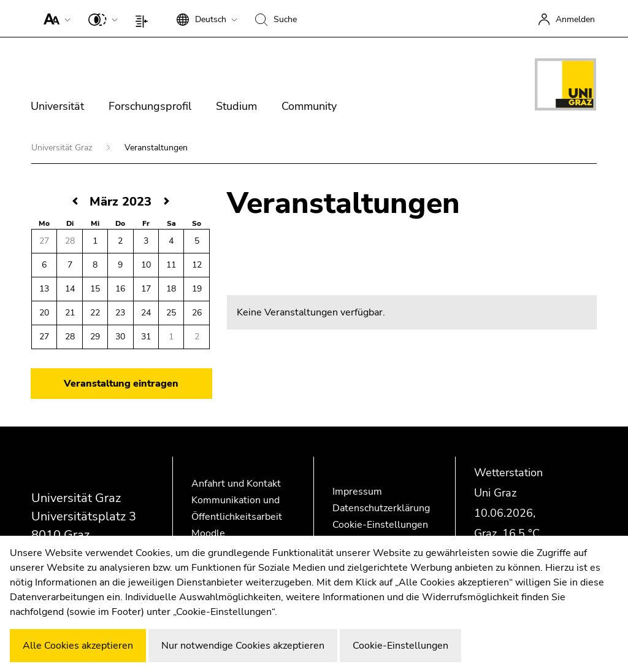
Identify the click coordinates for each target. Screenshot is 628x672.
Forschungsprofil (150, 106)
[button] (54, 18)
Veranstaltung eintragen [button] (121, 384)
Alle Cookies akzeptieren (78, 646)
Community (309, 106)
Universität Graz (63, 148)
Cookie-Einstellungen (380, 525)
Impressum (357, 492)
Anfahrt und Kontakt (236, 484)
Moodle (208, 533)
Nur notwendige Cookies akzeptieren (243, 646)
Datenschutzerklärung (381, 508)
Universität (57, 106)
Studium (236, 106)
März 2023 (121, 202)
